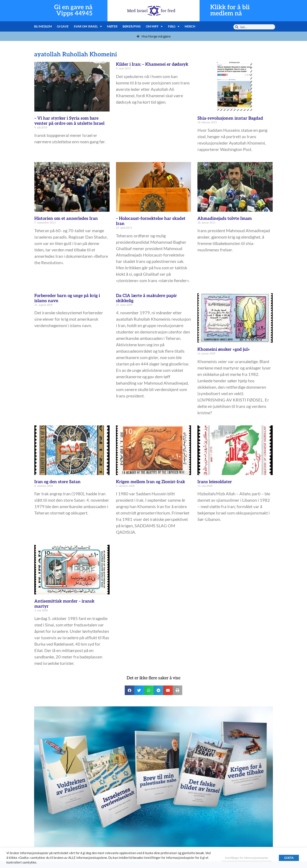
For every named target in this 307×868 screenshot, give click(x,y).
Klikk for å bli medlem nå (230, 10)
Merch (190, 26)
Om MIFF (154, 26)
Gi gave (63, 26)
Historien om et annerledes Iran (66, 219)
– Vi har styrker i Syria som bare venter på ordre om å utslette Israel (69, 121)
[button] (130, 690)
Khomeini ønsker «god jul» (224, 349)
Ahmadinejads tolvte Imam (225, 219)
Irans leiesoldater (215, 482)
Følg (174, 26)
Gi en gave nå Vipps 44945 (73, 10)
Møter (112, 26)
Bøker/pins (132, 26)
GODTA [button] (289, 858)
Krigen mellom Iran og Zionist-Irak (151, 482)
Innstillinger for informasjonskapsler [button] (247, 858)
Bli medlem (43, 26)
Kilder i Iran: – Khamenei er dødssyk (152, 64)
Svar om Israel (88, 26)
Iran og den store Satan (57, 482)
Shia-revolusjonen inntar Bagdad (230, 118)
